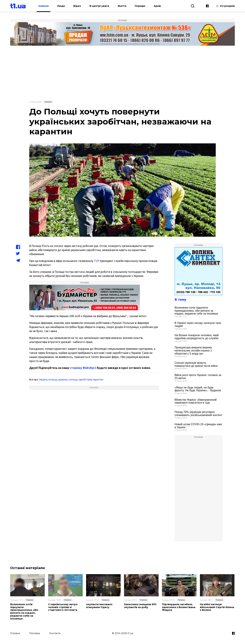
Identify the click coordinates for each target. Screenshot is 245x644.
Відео (77, 6)
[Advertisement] (122, 73)
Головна (15, 633)
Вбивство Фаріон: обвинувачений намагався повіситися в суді (196, 401)
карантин (98, 380)
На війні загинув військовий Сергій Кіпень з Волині (217, 607)
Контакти (55, 633)
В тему (180, 299)
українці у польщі (68, 380)
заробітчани (85, 380)
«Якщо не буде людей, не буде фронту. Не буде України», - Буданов (198, 389)
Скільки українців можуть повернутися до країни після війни (196, 364)
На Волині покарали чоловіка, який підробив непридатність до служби (197, 337)
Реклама (35, 633)
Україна (43, 380)
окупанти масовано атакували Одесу (99, 606)
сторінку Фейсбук (82, 368)
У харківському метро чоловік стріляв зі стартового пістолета (63, 607)
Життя (122, 6)
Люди (61, 6)
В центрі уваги (99, 6)
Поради (140, 6)
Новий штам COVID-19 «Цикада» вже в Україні (198, 426)
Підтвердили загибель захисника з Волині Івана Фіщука (179, 607)
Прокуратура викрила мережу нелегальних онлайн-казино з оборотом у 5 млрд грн (193, 350)
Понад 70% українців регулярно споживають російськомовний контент (198, 414)
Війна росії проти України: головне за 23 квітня (198, 377)
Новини (44, 6)
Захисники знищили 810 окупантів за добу (140, 606)
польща (53, 380)
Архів (157, 6)
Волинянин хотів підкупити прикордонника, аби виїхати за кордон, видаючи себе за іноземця (196, 311)
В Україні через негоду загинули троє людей (198, 324)
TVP (97, 261)
